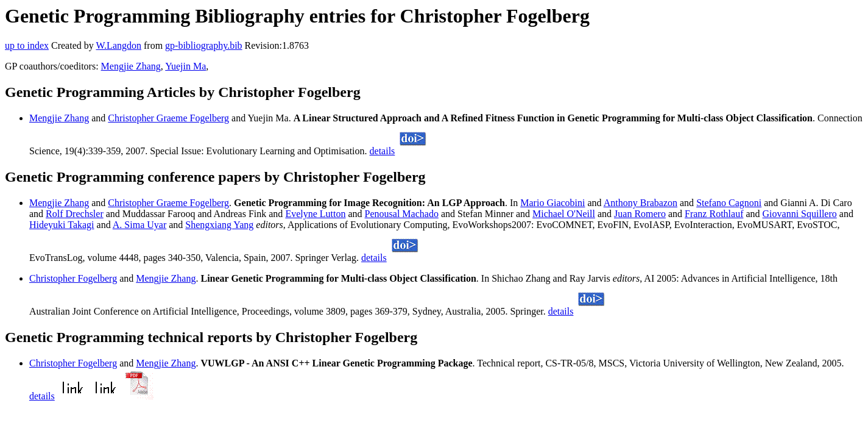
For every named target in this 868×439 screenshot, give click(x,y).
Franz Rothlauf (714, 214)
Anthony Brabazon (640, 203)
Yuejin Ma (185, 66)
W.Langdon (118, 45)
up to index (27, 45)
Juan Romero (640, 214)
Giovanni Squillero (800, 214)
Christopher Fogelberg (73, 278)
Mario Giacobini (552, 203)
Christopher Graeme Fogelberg (168, 118)
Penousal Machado (402, 214)
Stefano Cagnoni (729, 203)
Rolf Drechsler (75, 214)
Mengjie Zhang (131, 66)
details (383, 151)
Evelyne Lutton (315, 214)
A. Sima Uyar (139, 225)
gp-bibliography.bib (204, 45)
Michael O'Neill (564, 214)
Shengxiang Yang (219, 225)
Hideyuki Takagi (62, 225)
